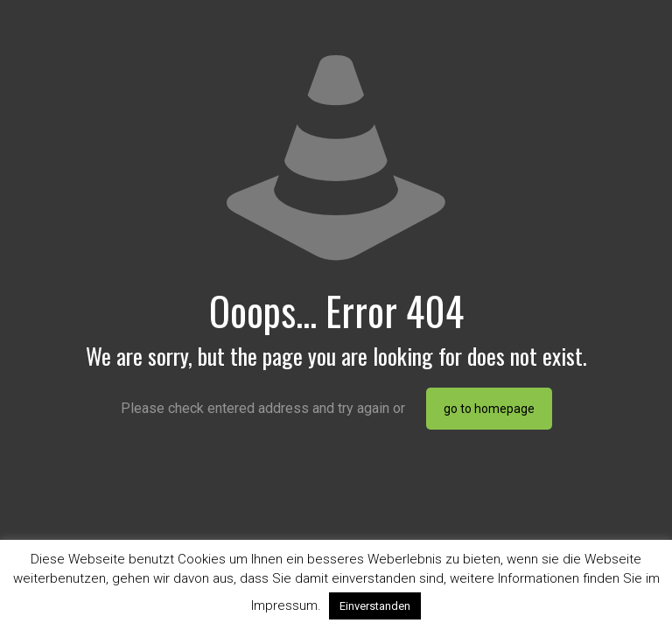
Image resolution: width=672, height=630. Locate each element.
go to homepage (489, 409)
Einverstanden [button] (375, 606)
